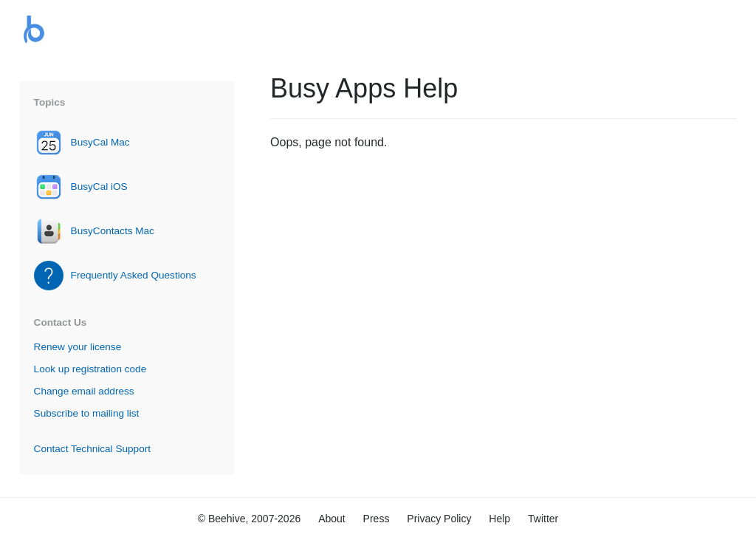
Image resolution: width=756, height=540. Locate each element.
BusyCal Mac (100, 142)
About (332, 519)
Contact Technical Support (92, 449)
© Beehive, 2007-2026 (250, 519)
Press (377, 519)
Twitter (543, 519)
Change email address (84, 391)
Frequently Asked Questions (134, 275)
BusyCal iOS (99, 187)
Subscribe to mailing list (87, 413)
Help (499, 519)
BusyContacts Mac (113, 231)
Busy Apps (34, 30)
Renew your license (78, 347)
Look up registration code (90, 369)
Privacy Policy (439, 519)
